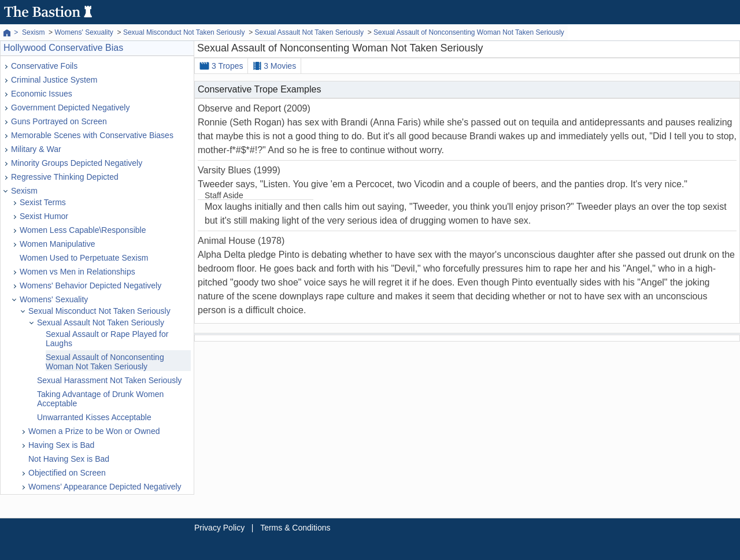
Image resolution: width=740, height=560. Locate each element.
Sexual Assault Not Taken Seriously (101, 322)
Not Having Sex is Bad (69, 459)
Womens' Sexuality (54, 299)
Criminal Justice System (54, 80)
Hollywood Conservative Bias (63, 48)
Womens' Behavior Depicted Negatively (90, 285)
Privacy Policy (219, 528)
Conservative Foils (44, 66)
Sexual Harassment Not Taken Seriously (109, 380)
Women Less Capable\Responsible (83, 230)
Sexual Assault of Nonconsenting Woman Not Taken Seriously (105, 362)
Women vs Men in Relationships (77, 272)
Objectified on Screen (67, 473)
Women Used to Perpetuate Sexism (84, 258)
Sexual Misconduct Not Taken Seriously (99, 311)
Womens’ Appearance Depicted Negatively (105, 487)
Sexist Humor (44, 216)
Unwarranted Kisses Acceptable (94, 417)
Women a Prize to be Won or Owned (94, 431)
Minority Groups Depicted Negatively (77, 163)
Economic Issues (42, 94)
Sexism (24, 191)
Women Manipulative (57, 244)
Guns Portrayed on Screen (59, 121)
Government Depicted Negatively (70, 107)
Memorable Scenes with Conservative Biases (92, 135)
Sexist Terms (43, 202)
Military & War (36, 149)
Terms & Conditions (295, 528)
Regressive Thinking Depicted (65, 177)
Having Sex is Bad (61, 445)
